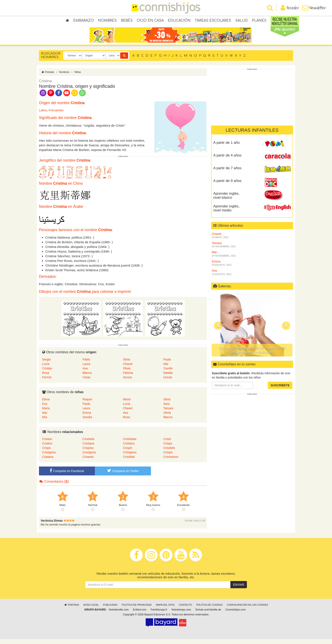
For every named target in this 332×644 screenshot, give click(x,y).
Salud (241, 21)
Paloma (128, 378)
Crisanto (88, 462)
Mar (166, 369)
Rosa (46, 378)
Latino (43, 115)
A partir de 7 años (227, 173)
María (46, 413)
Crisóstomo (171, 462)
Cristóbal (129, 462)
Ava (85, 373)
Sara (166, 409)
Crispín (128, 453)
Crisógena (130, 457)
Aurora (127, 382)
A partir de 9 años (227, 186)
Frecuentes (56, 115)
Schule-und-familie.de (208, 615)
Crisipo (168, 457)
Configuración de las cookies (248, 610)
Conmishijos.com (235, 615)
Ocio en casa (150, 21)
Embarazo (84, 21)
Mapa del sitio (165, 610)
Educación (179, 21)
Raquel (87, 404)
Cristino (47, 448)
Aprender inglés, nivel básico (226, 200)
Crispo (46, 453)
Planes (259, 21)
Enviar (239, 590)
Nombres (107, 21)
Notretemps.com (181, 615)
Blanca (87, 378)
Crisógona (49, 457)
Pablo (86, 364)
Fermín (47, 382)
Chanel (128, 369)
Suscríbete (280, 390)
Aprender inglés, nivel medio (226, 213)
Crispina (88, 453)
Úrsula (167, 382)
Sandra (87, 422)
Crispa (167, 448)
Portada (48, 77)
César (86, 382)
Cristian (47, 373)
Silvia (127, 364)
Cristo (167, 444)
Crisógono (89, 457)
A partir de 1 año (226, 147)
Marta (127, 404)
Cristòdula (130, 444)
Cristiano (129, 448)
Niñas (78, 77)
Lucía (46, 369)
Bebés (127, 21)
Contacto (185, 610)
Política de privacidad (137, 610)
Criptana (48, 462)
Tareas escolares (213, 21)
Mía (45, 422)
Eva (45, 409)
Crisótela (88, 444)
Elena (46, 404)
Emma (87, 418)
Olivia (127, 373)
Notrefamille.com (119, 615)
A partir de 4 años (227, 160)
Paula (167, 364)
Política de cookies (210, 610)
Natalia (168, 378)
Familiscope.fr (159, 615)
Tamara (168, 413)
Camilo (168, 373)
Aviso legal (91, 610)
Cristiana (88, 448)
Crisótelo (169, 453)
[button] (218, 331)
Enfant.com (140, 615)
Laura (86, 369)
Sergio (46, 364)
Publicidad (110, 610)
